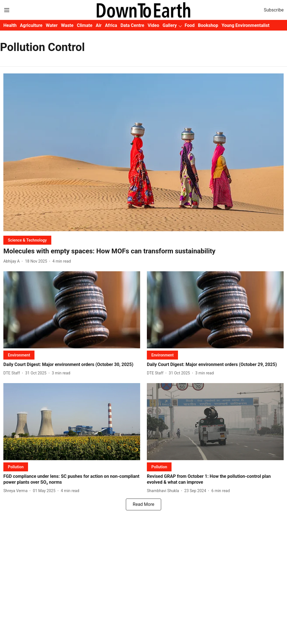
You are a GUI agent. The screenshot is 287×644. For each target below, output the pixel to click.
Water (52, 25)
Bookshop (208, 25)
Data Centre (132, 25)
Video (153, 25)
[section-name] (27, 240)
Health (10, 25)
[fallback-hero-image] (143, 152)
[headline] (143, 251)
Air (99, 25)
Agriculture (31, 25)
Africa (111, 25)
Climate (85, 25)
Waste (67, 25)
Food (190, 25)
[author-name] (13, 261)
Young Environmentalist (245, 25)
